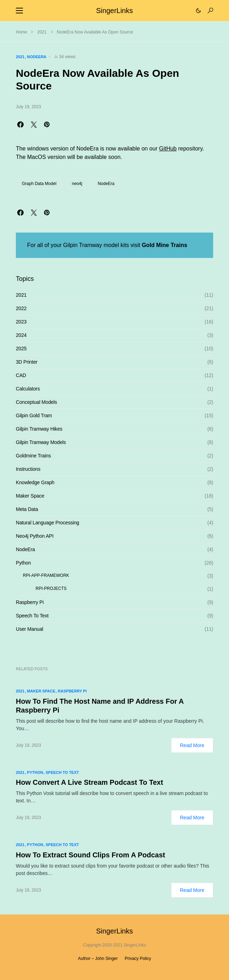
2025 (21, 349)
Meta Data (27, 509)
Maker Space (30, 496)
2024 (21, 335)
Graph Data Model (39, 184)
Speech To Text (32, 616)
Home (21, 32)
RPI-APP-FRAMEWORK (46, 575)
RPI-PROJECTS (51, 588)
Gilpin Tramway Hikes (39, 429)
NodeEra (37, 57)
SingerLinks (115, 11)
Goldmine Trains (33, 456)
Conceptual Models (36, 402)
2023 (21, 322)
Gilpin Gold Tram (34, 415)
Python (23, 563)
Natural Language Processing (48, 523)
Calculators (28, 389)
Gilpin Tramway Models (41, 442)
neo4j (77, 184)
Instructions (28, 469)
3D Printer (27, 362)
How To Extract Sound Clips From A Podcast (91, 855)
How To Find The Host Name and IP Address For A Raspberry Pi (100, 706)
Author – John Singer (98, 959)
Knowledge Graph (35, 482)
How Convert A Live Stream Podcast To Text (89, 782)
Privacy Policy (138, 959)
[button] (19, 11)
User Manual (29, 629)
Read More (192, 745)
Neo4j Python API (35, 536)
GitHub (168, 149)
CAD (21, 375)
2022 (21, 308)
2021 (42, 32)
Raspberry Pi (30, 602)
